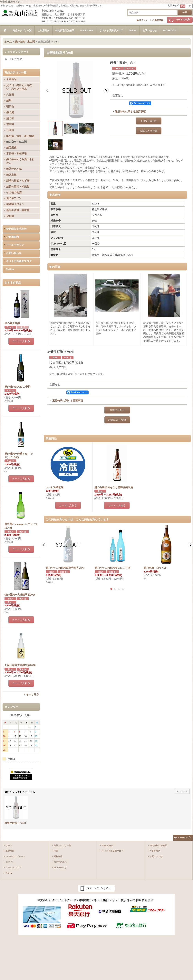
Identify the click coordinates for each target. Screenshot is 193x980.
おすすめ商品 (60, 862)
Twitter (10, 269)
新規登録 (159, 20)
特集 (56, 851)
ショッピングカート (15, 856)
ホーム (9, 845)
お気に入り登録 (148, 131)
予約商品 (11, 79)
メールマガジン (15, 245)
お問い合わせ (14, 253)
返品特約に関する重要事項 (130, 112)
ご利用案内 (12, 237)
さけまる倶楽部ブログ (19, 261)
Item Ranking (60, 867)
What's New (107, 845)
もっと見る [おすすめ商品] (32, 694)
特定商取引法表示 (16, 229)
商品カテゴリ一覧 (62, 845)
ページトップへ (185, 838)
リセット (184, 791)
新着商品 (58, 856)
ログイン (143, 20)
